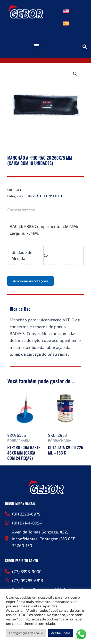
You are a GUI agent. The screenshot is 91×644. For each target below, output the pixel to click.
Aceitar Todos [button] (61, 633)
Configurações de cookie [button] (26, 633)
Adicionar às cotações (30, 281)
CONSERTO (33, 196)
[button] (37, 46)
